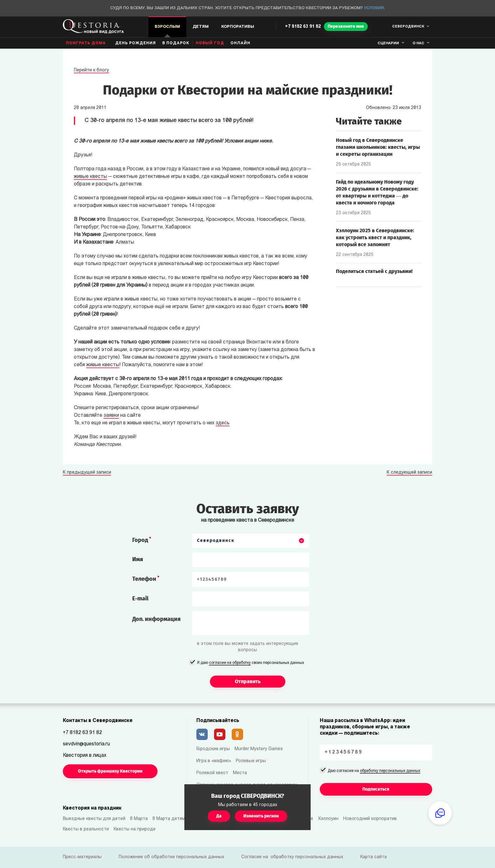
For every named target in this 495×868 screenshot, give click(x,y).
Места (240, 773)
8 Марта (139, 819)
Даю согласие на (374, 771)
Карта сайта (373, 857)
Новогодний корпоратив (370, 819)
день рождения (136, 43)
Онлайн (240, 43)
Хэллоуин (328, 819)
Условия (374, 8)
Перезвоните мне (346, 26)
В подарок (176, 43)
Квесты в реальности (86, 829)
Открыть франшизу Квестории (110, 771)
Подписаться (376, 789)
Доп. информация (156, 619)
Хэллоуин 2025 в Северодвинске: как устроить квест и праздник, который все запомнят (375, 237)
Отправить (248, 681)
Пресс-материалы (82, 857)
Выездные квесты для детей (94, 819)
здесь (223, 423)
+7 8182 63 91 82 (303, 27)
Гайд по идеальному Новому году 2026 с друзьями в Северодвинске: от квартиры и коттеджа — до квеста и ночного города (377, 192)
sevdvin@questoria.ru (86, 744)
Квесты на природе (135, 829)
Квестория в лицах (85, 756)
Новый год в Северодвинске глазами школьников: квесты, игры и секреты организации (378, 147)
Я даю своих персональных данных (250, 663)
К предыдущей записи (87, 473)
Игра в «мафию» (214, 761)
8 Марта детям (169, 819)
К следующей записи (409, 473)
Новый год (210, 43)
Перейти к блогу (91, 70)
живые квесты (90, 177)
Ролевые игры (251, 761)
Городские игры (213, 749)
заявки (111, 416)
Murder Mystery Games (259, 749)
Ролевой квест (212, 773)
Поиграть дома (86, 43)
